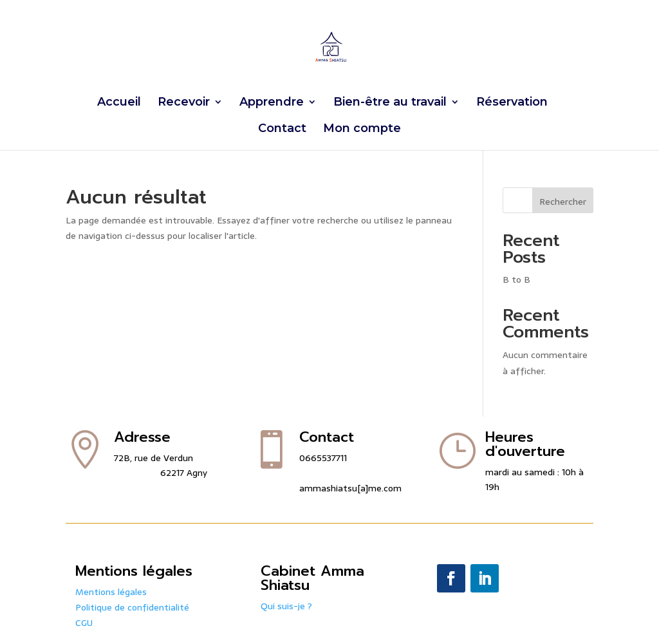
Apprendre (272, 103)
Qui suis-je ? (286, 606)
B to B (516, 279)
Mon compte (362, 129)
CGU (84, 623)
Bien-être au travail (390, 103)
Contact (282, 129)
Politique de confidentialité (132, 607)
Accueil (119, 103)
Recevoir (184, 103)
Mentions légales (111, 592)
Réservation (512, 103)
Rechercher (563, 202)
